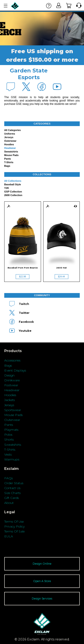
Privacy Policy (14, 526)
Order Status (14, 483)
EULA (9, 536)
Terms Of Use (14, 522)
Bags (7, 166)
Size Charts (12, 493)
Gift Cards (12, 498)
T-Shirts (10, 450)
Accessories (12, 360)
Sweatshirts (11, 152)
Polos (8, 435)
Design (9, 375)
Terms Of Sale (14, 531)
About (9, 503)
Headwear (10, 148)
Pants (8, 159)
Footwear (11, 385)
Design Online (42, 564)
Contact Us (12, 488)
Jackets (10, 400)
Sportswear (13, 410)
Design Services (42, 599)
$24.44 (61, 277)
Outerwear (10, 141)
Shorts (9, 439)
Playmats (11, 430)
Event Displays (15, 370)
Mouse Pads (11, 155)
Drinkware (12, 380)
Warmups (12, 459)
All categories (13, 130)
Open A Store (42, 581)
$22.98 (23, 277)
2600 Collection (13, 195)
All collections (13, 181)
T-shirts (9, 162)
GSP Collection (13, 192)
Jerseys (9, 137)
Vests (8, 454)
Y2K (7, 188)
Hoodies (9, 144)
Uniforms (10, 134)
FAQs (9, 478)
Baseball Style (13, 184)
